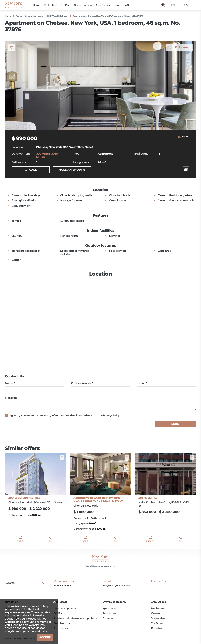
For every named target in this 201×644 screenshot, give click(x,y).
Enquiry (20, 541)
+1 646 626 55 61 (63, 586)
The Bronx (157, 623)
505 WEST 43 (148, 498)
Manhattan (157, 608)
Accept (45, 637)
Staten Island (159, 618)
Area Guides (61, 628)
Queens (155, 613)
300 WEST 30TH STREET (25, 498)
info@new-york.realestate (117, 586)
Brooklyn (156, 628)
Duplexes (108, 618)
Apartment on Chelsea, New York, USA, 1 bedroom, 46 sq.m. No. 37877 (98, 499)
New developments (65, 608)
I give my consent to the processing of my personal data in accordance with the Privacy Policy (65, 415)
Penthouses (109, 613)
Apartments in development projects (75, 618)
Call (33, 170)
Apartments (109, 608)
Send (175, 424)
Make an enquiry (72, 170)
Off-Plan (59, 613)
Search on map (62, 623)
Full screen (182, 47)
